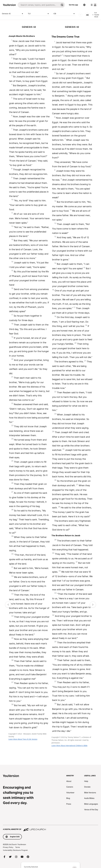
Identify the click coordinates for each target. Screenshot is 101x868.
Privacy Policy (8, 847)
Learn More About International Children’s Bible (69, 746)
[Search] (38, 5)
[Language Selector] (84, 5)
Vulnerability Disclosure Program (15, 850)
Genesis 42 (13, 14)
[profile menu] (93, 5)
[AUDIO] (80, 15)
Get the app (73, 5)
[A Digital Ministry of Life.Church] (50, 828)
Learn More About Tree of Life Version (23, 739)
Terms (18, 847)
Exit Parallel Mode (96, 15)
